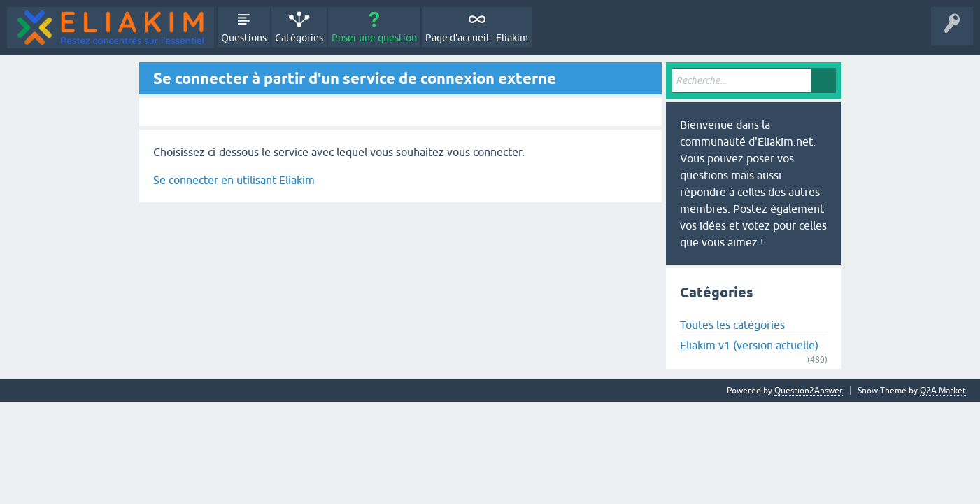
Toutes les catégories (732, 325)
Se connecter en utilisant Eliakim (234, 180)
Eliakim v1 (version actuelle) (749, 345)
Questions (244, 38)
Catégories (299, 38)
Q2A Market (943, 391)
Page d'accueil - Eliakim (477, 38)
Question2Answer (809, 391)
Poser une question (374, 38)
